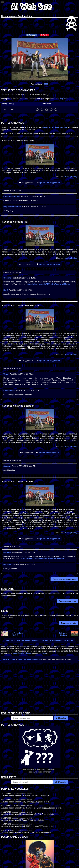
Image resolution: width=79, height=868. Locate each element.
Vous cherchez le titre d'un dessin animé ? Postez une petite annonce (39, 750)
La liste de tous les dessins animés (58, 640)
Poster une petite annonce (64, 579)
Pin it (44, 35)
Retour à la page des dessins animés (22, 640)
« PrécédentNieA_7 (17, 634)
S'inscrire (61, 782)
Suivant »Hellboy (63, 634)
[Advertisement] (39, 690)
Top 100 (63, 99)
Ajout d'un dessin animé (22, 794)
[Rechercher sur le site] (32, 718)
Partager (31, 35)
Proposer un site (69, 623)
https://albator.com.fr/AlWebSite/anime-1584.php (48, 284)
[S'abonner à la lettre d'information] (32, 782)
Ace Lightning (71, 176)
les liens (43, 653)
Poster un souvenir (67, 601)
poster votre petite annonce (55, 127)
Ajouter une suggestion (48, 183)
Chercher (61, 718)
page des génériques (22, 653)
